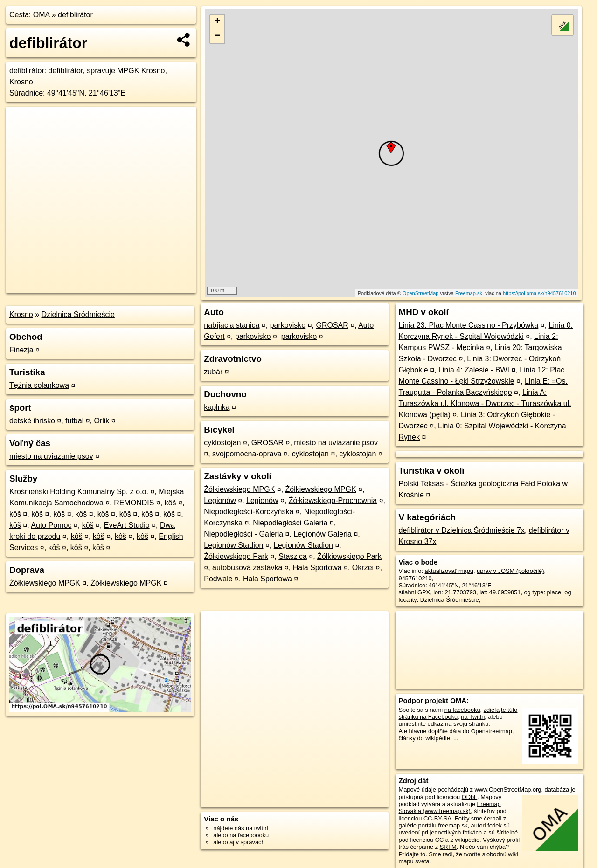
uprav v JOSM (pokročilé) (510, 571)
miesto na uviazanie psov (51, 456)
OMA (42, 15)
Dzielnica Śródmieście (78, 314)
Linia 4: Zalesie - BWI (474, 370)
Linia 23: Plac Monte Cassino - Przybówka (469, 325)
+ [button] (218, 22)
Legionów (220, 500)
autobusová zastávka (247, 568)
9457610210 (415, 578)
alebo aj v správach (239, 842)
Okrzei (363, 568)
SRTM (448, 847)
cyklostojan (222, 443)
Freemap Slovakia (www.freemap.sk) (450, 807)
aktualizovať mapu (449, 571)
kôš (170, 503)
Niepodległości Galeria (290, 523)
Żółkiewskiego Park (236, 556)
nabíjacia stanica (232, 325)
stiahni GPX (415, 592)
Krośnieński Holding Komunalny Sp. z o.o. (79, 492)
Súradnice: (27, 93)
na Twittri (473, 717)
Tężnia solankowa (39, 385)
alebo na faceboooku (241, 835)
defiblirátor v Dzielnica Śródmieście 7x (462, 530)
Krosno (21, 314)
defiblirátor (75, 15)
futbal (74, 421)
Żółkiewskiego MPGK (45, 583)
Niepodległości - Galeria (243, 534)
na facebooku (462, 710)
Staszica (292, 556)
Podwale (218, 579)
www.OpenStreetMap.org (508, 789)
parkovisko (288, 325)
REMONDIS (134, 503)
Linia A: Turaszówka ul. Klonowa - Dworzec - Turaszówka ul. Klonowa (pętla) (485, 403)
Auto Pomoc (51, 525)
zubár (213, 372)
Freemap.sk (469, 293)
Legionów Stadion (233, 545)
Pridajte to (412, 854)
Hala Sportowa (317, 568)
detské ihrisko (32, 421)
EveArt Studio (127, 525)
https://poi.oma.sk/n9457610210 (539, 293)
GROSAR (332, 325)
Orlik (101, 421)
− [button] (218, 36)
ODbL (469, 797)
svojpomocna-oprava (247, 454)
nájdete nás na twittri (240, 828)
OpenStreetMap (421, 293)
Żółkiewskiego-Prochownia (333, 500)
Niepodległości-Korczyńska (249, 512)
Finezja (21, 350)
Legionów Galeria (323, 534)
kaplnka (217, 407)
